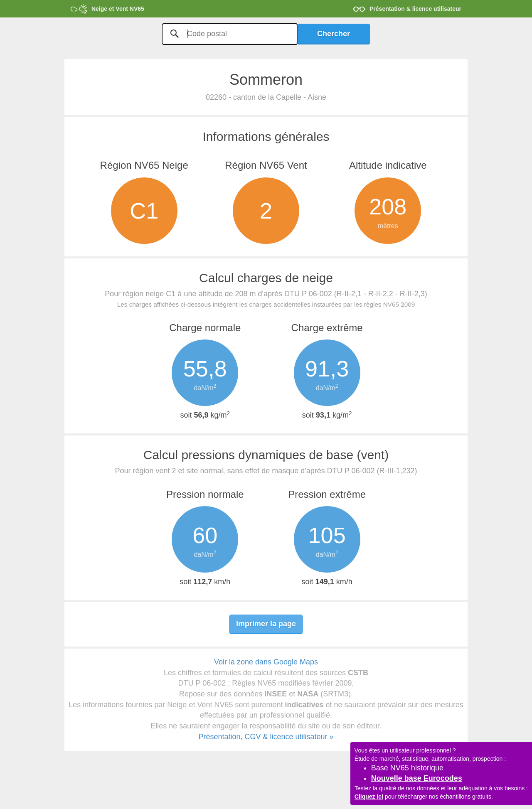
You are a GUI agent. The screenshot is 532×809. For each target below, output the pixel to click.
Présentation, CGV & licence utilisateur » (266, 737)
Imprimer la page (266, 624)
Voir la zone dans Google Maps (266, 662)
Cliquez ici (369, 797)
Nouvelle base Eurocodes (417, 778)
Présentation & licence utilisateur (415, 9)
